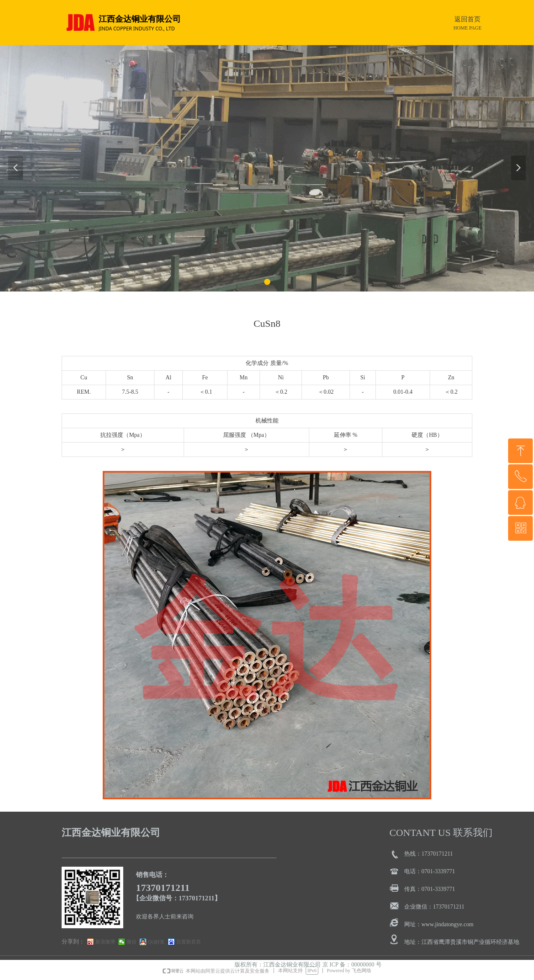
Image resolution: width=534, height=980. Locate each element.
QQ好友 (156, 942)
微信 (131, 942)
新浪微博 (105, 942)
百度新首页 (189, 942)
